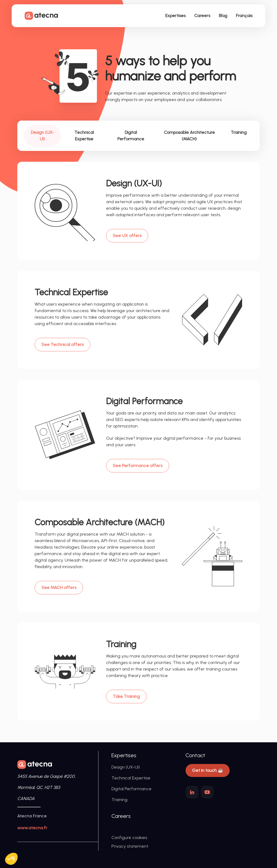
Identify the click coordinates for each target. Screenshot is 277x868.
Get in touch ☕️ (208, 770)
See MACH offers (59, 587)
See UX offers (127, 236)
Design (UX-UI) (126, 767)
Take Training (126, 696)
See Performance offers (138, 466)
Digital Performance (131, 789)
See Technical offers (62, 344)
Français (244, 16)
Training (119, 800)
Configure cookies (129, 838)
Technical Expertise (131, 778)
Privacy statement (130, 846)
